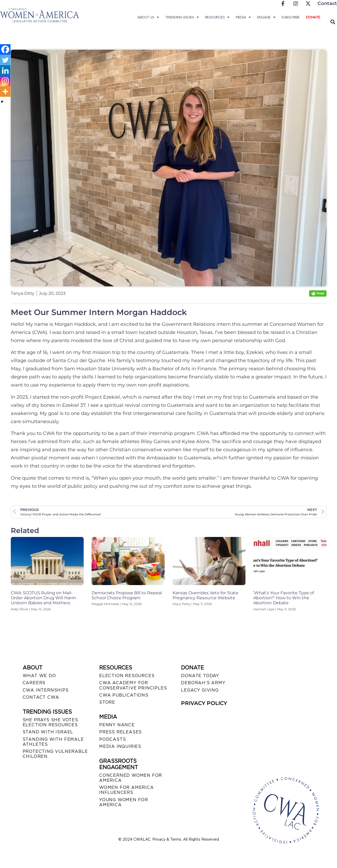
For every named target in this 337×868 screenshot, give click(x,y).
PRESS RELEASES (120, 732)
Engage (266, 17)
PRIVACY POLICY (204, 703)
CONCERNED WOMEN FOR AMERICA (131, 778)
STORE (107, 702)
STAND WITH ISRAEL (48, 732)
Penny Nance (117, 725)
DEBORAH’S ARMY (203, 683)
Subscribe (291, 17)
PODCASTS (112, 739)
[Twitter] (5, 60)
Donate (313, 17)
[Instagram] (5, 81)
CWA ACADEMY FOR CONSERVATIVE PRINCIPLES (133, 685)
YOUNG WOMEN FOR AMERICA (124, 802)
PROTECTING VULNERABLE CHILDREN (55, 754)
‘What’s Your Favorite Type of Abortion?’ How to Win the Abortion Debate (284, 598)
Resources (217, 17)
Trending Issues (182, 17)
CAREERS (34, 683)
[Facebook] (5, 49)
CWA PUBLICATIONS (124, 695)
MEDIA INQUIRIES (120, 746)
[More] (5, 92)
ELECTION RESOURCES (127, 676)
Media (243, 17)
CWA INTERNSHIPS (46, 690)
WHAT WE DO (39, 676)
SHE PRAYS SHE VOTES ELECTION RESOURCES (50, 722)
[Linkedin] (5, 70)
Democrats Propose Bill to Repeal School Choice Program (127, 595)
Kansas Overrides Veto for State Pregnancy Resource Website (205, 595)
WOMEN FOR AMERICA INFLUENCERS (127, 790)
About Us (148, 17)
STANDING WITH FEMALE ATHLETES (53, 742)
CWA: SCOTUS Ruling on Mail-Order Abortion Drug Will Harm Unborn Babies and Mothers (43, 598)
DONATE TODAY (200, 676)
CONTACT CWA (41, 697)
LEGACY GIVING (200, 690)
